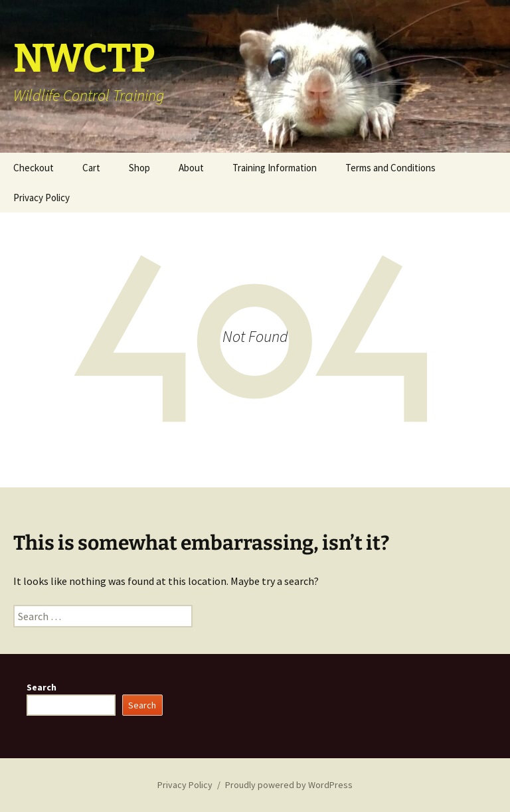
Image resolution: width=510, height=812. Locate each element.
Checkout (34, 168)
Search (42, 687)
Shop (139, 168)
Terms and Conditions (390, 168)
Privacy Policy (42, 198)
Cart (91, 168)
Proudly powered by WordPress (289, 785)
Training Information (275, 168)
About (191, 168)
